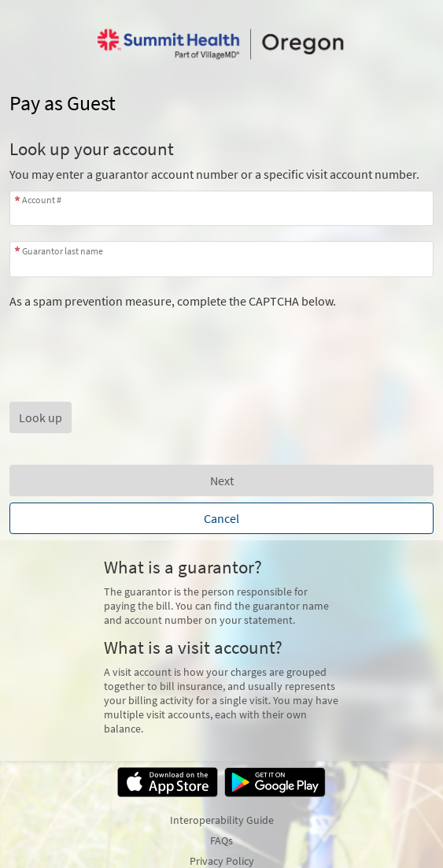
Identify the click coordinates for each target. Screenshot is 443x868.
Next (222, 480)
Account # (42, 200)
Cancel (221, 518)
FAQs (221, 840)
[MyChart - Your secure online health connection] (221, 44)
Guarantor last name (63, 251)
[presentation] (129, 339)
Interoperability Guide (222, 820)
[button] (41, 417)
